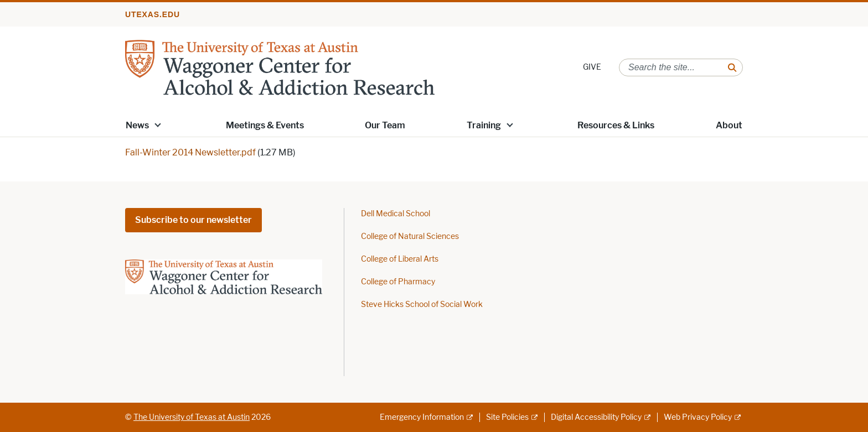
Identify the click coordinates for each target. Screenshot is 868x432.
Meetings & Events (265, 125)
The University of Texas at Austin (192, 417)
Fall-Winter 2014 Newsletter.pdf (190, 152)
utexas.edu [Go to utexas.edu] (153, 14)
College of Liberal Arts (400, 259)
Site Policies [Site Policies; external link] (507, 417)
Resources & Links (616, 125)
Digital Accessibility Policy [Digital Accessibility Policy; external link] (596, 417)
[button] (158, 124)
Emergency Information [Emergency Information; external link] (422, 417)
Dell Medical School (396, 214)
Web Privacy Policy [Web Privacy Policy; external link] (698, 417)
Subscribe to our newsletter (193, 220)
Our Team (385, 125)
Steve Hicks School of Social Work (422, 305)
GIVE (592, 67)
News (137, 125)
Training (484, 125)
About (729, 125)
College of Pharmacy (398, 282)
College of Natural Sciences (410, 236)
